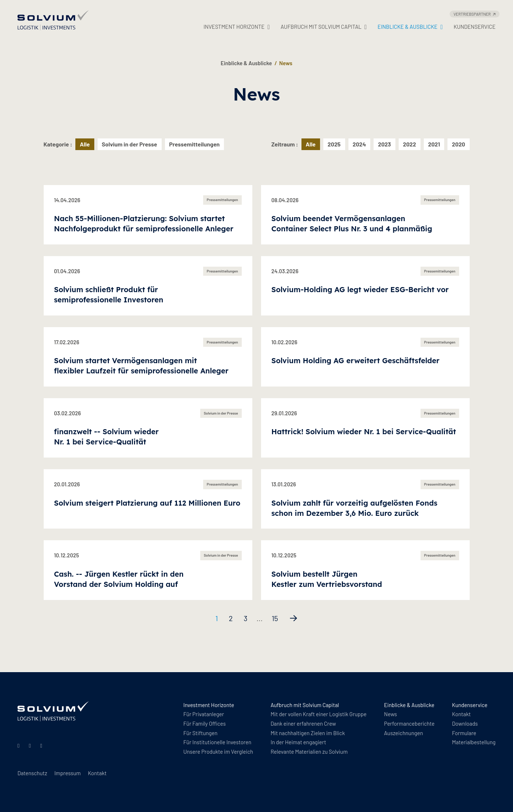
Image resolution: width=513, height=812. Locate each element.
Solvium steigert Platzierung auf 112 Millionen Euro (147, 503)
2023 (384, 144)
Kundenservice (475, 27)
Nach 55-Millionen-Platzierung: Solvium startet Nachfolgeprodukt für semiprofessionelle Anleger (144, 223)
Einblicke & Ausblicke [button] (410, 27)
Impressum (67, 773)
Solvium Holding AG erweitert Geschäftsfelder (355, 360)
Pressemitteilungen (195, 144)
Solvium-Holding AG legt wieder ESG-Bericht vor (360, 289)
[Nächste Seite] (293, 618)
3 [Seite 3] (245, 618)
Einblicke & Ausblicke (246, 63)
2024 (360, 144)
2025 (334, 144)
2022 (410, 144)
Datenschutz (32, 773)
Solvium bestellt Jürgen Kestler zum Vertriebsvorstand (327, 579)
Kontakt (97, 773)
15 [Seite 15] (275, 618)
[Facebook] (43, 745)
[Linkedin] (20, 745)
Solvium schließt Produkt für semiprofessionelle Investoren (108, 295)
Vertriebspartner (475, 14)
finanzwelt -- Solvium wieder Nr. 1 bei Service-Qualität (106, 437)
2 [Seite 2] (231, 618)
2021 (434, 144)
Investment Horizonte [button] (237, 27)
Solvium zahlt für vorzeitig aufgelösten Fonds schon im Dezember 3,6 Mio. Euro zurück (354, 508)
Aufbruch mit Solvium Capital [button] (324, 27)
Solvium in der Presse (130, 144)
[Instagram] (31, 745)
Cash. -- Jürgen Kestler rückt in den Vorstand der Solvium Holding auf (119, 579)
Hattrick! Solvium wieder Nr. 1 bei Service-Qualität (364, 432)
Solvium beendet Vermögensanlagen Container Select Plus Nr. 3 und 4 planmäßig (352, 223)
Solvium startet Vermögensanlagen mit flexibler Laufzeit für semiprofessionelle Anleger (141, 366)
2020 (458, 144)
